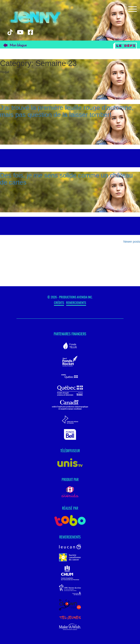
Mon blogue (18, 45)
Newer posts (132, 242)
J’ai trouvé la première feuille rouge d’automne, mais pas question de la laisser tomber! (67, 111)
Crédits (59, 303)
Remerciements (76, 303)
